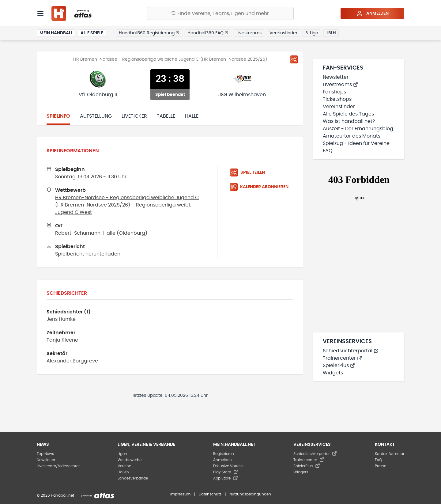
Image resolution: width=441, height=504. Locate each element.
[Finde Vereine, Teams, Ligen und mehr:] (220, 13)
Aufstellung (96, 116)
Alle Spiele (92, 33)
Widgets (333, 373)
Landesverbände (133, 478)
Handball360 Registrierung (149, 33)
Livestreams (249, 33)
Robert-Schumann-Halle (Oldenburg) (101, 233)
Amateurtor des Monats (352, 136)
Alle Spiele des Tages (348, 114)
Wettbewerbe (130, 460)
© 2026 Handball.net (55, 495)
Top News (45, 454)
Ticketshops (337, 99)
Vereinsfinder (283, 33)
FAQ (328, 151)
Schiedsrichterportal (351, 351)
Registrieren (224, 454)
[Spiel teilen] (294, 59)
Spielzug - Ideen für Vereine (356, 143)
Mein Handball (56, 33)
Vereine (124, 466)
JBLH (331, 33)
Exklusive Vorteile (228, 466)
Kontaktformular (390, 454)
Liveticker (134, 116)
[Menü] (40, 13)
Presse (381, 466)
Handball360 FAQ (208, 33)
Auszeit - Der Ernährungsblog (358, 129)
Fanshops (334, 92)
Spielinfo (58, 116)
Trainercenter (342, 358)
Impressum (180, 494)
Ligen (122, 454)
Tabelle (166, 116)
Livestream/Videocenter (58, 466)
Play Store (226, 472)
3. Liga (312, 33)
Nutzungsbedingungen (250, 494)
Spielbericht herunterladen (88, 254)
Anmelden (373, 13)
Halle (192, 116)
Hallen (123, 472)
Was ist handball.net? (349, 121)
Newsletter (336, 77)
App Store (226, 478)
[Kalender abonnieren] (262, 187)
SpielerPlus (339, 366)
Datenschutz (210, 494)
